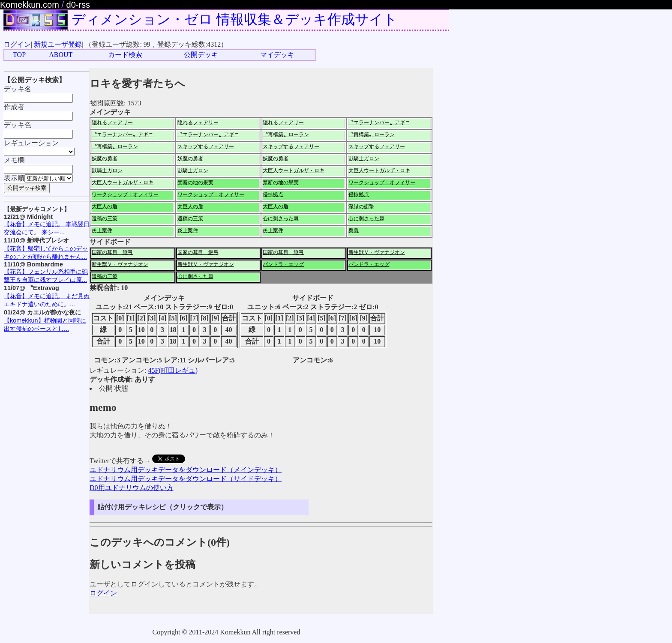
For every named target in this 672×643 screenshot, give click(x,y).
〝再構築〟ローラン (286, 135)
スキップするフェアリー (206, 147)
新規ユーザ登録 (58, 44)
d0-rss (78, 5)
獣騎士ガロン (364, 159)
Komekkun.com (30, 5)
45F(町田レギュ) (173, 370)
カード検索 (125, 55)
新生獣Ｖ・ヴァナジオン (377, 252)
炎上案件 (102, 230)
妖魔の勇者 (105, 159)
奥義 (354, 230)
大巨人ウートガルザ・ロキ (294, 170)
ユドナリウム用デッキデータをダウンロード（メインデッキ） (186, 470)
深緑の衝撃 (361, 206)
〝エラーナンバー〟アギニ (379, 123)
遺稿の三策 (105, 218)
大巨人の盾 (105, 206)
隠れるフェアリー (112, 123)
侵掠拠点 (273, 194)
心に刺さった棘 (281, 218)
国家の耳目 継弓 (112, 252)
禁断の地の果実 (195, 182)
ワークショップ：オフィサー (382, 182)
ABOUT (61, 55)
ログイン (17, 44)
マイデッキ (277, 55)
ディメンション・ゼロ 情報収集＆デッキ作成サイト (234, 19)
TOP (19, 55)
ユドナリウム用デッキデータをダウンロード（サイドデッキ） (186, 479)
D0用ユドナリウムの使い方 (132, 488)
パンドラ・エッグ (283, 264)
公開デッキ (201, 55)
